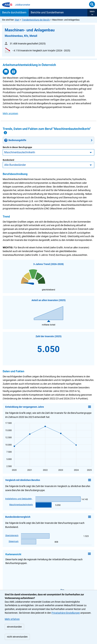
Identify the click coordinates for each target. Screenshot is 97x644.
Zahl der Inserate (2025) (49, 336)
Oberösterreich (12, 536)
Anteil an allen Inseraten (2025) (49, 300)
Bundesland (8, 160)
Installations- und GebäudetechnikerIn (19, 499)
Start (17, 20)
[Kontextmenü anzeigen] (89, 554)
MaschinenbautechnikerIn (20, 152)
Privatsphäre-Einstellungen (66, 613)
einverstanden (14, 627)
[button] (92, 13)
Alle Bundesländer (15, 165)
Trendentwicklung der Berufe (36, 20)
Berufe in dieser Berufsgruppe (17, 147)
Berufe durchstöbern (14, 12)
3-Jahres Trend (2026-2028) (48, 264)
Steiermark (14, 541)
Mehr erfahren (12, 619)
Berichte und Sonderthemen (47, 12)
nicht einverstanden (17, 637)
